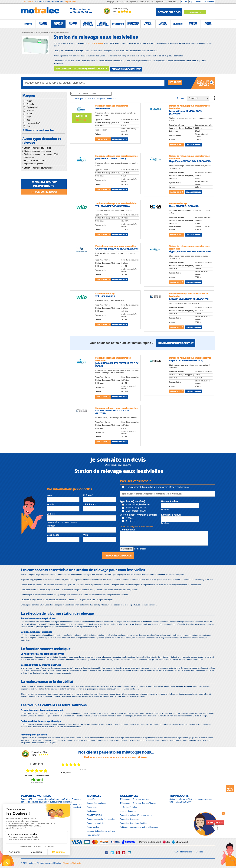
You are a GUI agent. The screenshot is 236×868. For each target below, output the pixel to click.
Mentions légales (187, 851)
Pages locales (93, 826)
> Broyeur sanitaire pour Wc (34, 159)
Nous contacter (93, 834)
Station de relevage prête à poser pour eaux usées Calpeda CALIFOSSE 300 (191, 799)
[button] (28, 24)
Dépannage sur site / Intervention (101, 818)
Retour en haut (230, 789)
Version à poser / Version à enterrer (139, 514)
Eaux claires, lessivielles (136, 503)
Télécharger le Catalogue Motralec (134, 798)
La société (91, 798)
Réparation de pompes (129, 818)
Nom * (50, 494)
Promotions (92, 806)
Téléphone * (90, 504)
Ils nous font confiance (96, 802)
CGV (177, 851)
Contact (199, 851)
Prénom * (88, 494)
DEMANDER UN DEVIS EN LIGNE (121, 68)
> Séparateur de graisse (33, 163)
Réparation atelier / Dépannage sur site (136, 814)
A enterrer (129, 520)
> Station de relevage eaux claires (37, 147)
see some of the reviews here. (37, 774)
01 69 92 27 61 (174, 2)
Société (184, 2)
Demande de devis (119, 138)
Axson (29, 100)
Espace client (196, 2)
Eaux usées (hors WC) (135, 507)
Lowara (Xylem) (33, 122)
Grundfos (31, 109)
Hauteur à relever (170, 500)
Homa (29, 113)
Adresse (51, 525)
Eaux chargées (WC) (134, 510)
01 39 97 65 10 (123, 2)
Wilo (28, 125)
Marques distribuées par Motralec (101, 830)
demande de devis (169, 12)
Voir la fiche (103, 138)
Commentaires (128, 529)
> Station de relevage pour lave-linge (38, 167)
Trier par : (181, 97)
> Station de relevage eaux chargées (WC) (40, 153)
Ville (86, 534)
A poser (128, 517)
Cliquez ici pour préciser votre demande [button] (137, 526)
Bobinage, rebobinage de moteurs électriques (139, 826)
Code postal (53, 534)
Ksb (28, 119)
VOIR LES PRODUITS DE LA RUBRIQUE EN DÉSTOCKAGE (79, 68)
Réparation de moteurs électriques (134, 822)
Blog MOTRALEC (94, 814)
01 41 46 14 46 (148, 2)
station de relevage (95, 43)
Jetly (29, 116)
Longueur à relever (171, 514)
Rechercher (177, 82)
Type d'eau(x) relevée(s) (132, 500)
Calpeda (30, 103)
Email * (51, 504)
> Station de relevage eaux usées (36, 150)
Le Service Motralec (128, 806)
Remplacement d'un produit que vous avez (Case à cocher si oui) (156, 486)
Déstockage (198, 12)
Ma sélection (209, 2)
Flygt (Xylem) (32, 106)
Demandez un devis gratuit (176, 342)
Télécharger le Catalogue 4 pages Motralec (138, 802)
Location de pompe (128, 810)
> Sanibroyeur (28, 156)
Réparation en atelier (96, 822)
